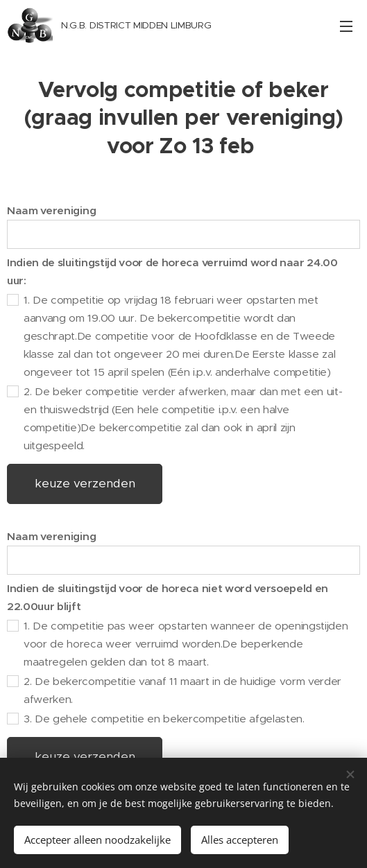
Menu (346, 26)
